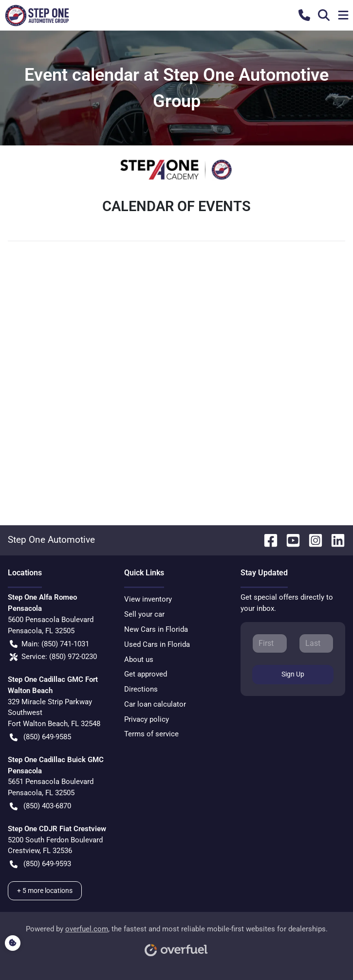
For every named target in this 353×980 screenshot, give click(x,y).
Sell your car (144, 614)
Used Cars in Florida (157, 644)
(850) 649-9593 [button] (40, 864)
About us (139, 659)
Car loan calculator (155, 704)
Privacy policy (147, 719)
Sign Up (293, 674)
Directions (141, 689)
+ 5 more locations (45, 891)
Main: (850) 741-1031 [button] (49, 644)
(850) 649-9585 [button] (40, 737)
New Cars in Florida (156, 629)
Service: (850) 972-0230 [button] (53, 657)
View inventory (148, 599)
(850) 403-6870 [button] (40, 806)
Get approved (146, 674)
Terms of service (151, 734)
